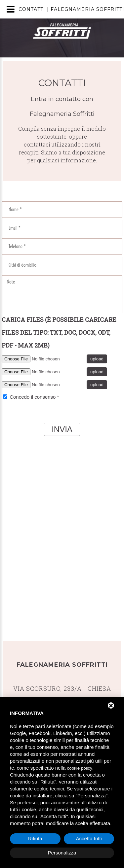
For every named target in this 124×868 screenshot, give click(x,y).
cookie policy (80, 768)
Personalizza (62, 853)
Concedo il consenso (33, 397)
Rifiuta (35, 838)
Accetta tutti (89, 838)
